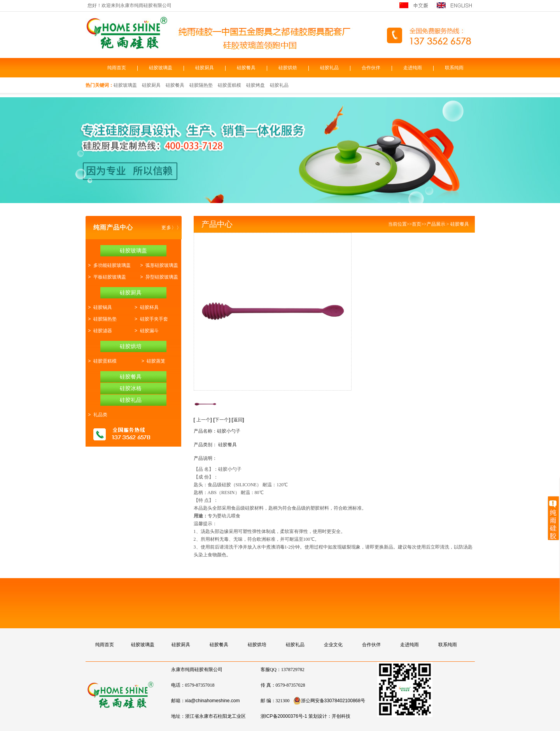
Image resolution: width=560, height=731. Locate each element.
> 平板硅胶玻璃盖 (106, 277)
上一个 (203, 420)
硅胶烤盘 (255, 85)
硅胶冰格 (131, 388)
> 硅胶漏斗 (145, 331)
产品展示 (436, 224)
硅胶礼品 (329, 68)
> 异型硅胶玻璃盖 (158, 277)
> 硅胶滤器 (99, 331)
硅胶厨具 (205, 68)
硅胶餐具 (246, 68)
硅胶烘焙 (288, 68)
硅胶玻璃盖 (161, 68)
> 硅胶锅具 (99, 307)
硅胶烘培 (131, 346)
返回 (238, 420)
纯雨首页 (117, 68)
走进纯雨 (413, 68)
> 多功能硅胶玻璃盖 (108, 265)
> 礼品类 (96, 415)
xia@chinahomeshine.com (213, 701)
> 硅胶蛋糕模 (101, 361)
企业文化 (333, 645)
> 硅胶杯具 (145, 307)
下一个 (222, 420)
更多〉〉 (171, 228)
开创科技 (341, 716)
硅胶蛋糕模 (229, 85)
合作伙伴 (371, 68)
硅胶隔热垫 (201, 85)
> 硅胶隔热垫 (101, 319)
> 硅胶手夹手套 (150, 319)
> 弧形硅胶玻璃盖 (158, 265)
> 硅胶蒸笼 (152, 361)
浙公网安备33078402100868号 (329, 701)
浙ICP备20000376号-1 (284, 716)
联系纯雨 (454, 68)
